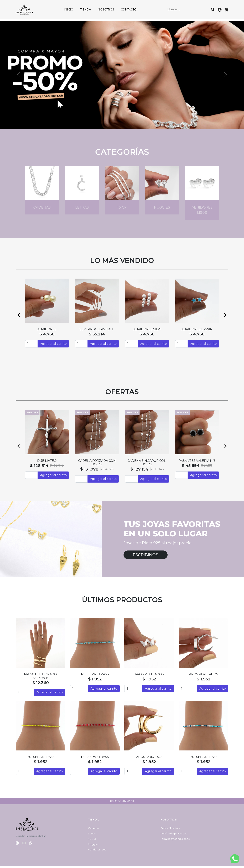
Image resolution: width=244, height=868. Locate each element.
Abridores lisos (97, 851)
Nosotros (107, 10)
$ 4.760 (47, 336)
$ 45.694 (191, 467)
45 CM (92, 841)
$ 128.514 (39, 467)
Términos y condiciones (175, 841)
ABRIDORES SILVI (147, 331)
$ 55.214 (97, 336)
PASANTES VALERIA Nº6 (197, 462)
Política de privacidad (174, 835)
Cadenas (94, 830)
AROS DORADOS (149, 758)
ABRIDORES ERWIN (197, 331)
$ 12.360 (41, 684)
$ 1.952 (95, 681)
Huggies (93, 846)
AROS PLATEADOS (149, 676)
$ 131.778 (89, 471)
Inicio (70, 10)
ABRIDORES (47, 331)
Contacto (130, 10)
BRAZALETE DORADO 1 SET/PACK (41, 678)
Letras (92, 835)
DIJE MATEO (47, 462)
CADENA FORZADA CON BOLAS (97, 464)
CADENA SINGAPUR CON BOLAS (147, 464)
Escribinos (146, 556)
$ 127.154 (139, 471)
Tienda (87, 10)
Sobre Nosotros (170, 830)
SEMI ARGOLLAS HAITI (97, 331)
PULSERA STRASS (95, 676)
